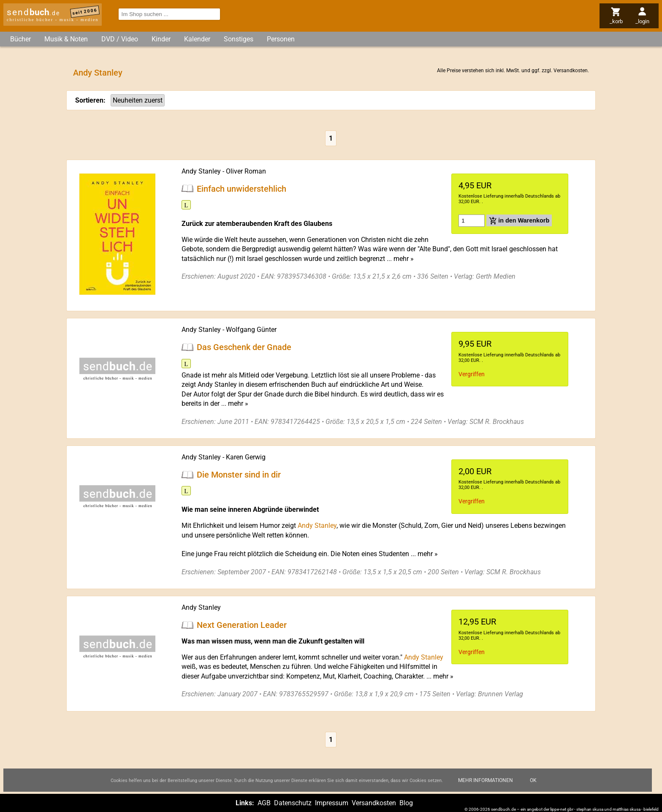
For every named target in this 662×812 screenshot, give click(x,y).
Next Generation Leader (242, 625)
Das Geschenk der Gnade (244, 347)
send (33, 12)
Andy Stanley (317, 525)
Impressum (332, 803)
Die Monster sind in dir (239, 475)
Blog (406, 803)
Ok (533, 780)
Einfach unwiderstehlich (241, 188)
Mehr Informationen (486, 780)
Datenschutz (293, 803)
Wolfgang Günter (251, 330)
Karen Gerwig (246, 457)
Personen (281, 39)
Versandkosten (571, 71)
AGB (264, 803)
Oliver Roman (246, 171)
